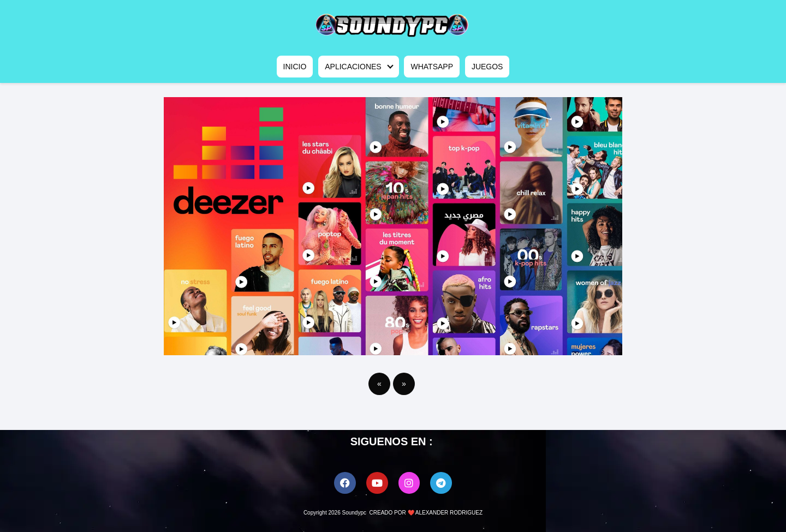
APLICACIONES (353, 67)
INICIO (295, 67)
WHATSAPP (432, 67)
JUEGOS (487, 67)
